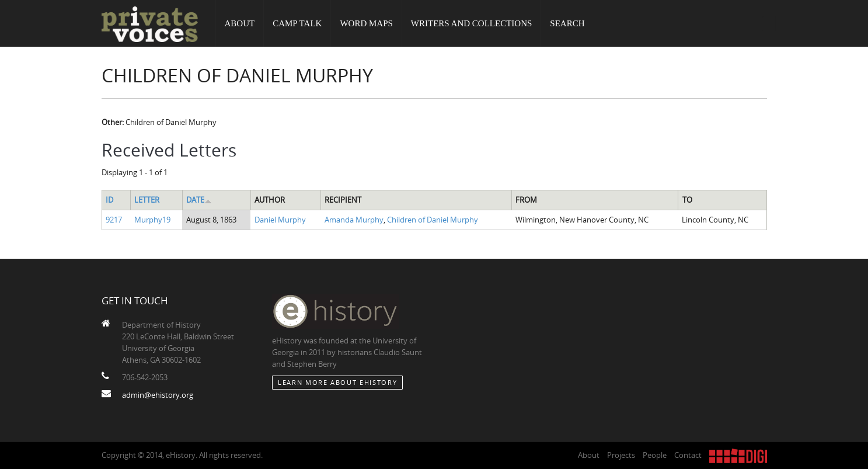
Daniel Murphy (280, 220)
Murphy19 (152, 220)
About (240, 23)
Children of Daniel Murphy (433, 220)
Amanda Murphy (354, 220)
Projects (621, 455)
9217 (114, 220)
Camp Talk (297, 23)
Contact (688, 455)
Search (567, 23)
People (655, 455)
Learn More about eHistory (337, 382)
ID (109, 200)
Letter (147, 200)
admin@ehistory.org (158, 395)
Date (199, 200)
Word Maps (366, 23)
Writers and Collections (472, 23)
